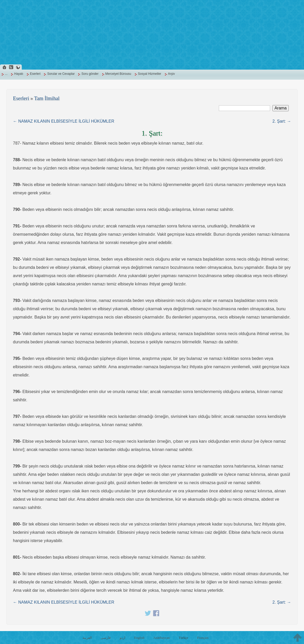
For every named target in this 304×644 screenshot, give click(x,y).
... (6, 74)
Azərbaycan (161, 638)
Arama (281, 108)
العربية (87, 638)
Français (203, 638)
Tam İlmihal (47, 98)
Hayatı (19, 74)
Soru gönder (90, 74)
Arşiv (172, 74)
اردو (122, 638)
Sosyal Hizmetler (150, 74)
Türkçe (183, 638)
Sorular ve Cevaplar (61, 74)
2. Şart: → (282, 121)
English (139, 638)
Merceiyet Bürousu (118, 74)
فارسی (106, 638)
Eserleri (35, 74)
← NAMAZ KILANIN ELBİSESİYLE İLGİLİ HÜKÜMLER (64, 121)
